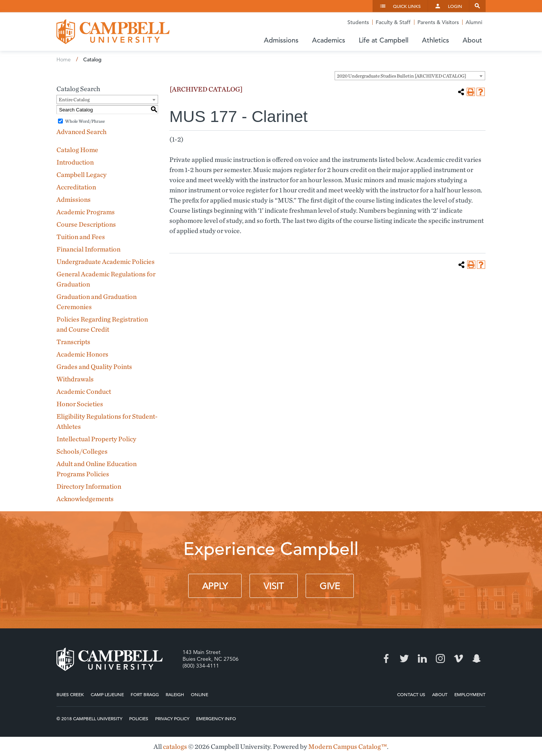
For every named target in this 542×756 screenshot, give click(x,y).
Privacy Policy (172, 718)
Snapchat (477, 658)
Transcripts (73, 342)
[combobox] (410, 76)
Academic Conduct (84, 391)
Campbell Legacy (81, 175)
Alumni (474, 22)
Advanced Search (81, 132)
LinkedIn (422, 658)
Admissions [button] (281, 40)
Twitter (404, 658)
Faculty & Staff (393, 22)
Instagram (440, 658)
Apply (215, 586)
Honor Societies (80, 404)
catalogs (175, 746)
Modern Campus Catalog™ (348, 746)
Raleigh (175, 694)
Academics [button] (329, 40)
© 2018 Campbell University (89, 718)
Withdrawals (75, 379)
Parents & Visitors (438, 22)
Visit (274, 586)
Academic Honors (82, 354)
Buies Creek (70, 694)
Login (455, 6)
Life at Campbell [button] (384, 40)
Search (477, 6)
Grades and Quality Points (94, 367)
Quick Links (407, 6)
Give (330, 586)
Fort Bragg (145, 694)
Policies (139, 718)
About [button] (472, 40)
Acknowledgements (85, 499)
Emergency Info (216, 718)
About (440, 694)
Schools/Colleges (82, 451)
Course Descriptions (86, 224)
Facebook (386, 658)
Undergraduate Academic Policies (106, 261)
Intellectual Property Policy (96, 439)
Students (358, 22)
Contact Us (411, 694)
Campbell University (113, 32)
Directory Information (89, 486)
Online (199, 694)
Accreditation (76, 187)
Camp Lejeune (107, 694)
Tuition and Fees (81, 237)
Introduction (75, 162)
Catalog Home (77, 150)
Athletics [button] (435, 40)
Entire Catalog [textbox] (74, 100)
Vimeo (458, 658)
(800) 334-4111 (201, 666)
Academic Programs (86, 212)
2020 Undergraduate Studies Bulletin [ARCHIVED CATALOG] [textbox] (401, 76)
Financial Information (88, 249)
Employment (470, 694)
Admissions (74, 199)
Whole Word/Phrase (85, 121)
